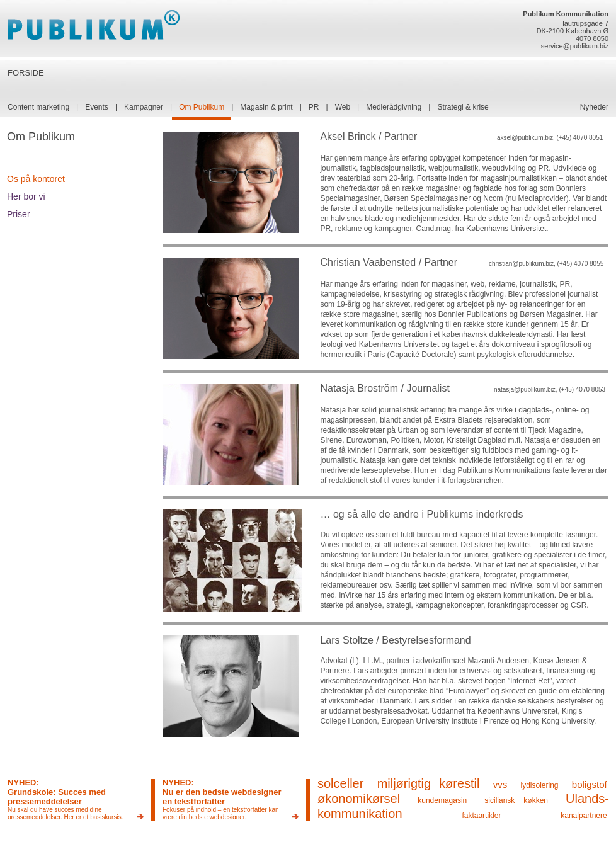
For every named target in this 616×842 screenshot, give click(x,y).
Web (343, 107)
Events (97, 107)
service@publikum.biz (575, 46)
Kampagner (144, 107)
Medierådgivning (394, 107)
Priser (19, 214)
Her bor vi (26, 196)
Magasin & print (266, 107)
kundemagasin (442, 800)
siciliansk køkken (516, 800)
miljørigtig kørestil (429, 783)
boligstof (590, 784)
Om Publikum (202, 107)
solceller (340, 783)
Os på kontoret (36, 179)
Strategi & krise (463, 107)
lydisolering (540, 785)
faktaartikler (481, 816)
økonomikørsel (359, 799)
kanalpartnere (584, 816)
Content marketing (38, 107)
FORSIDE (26, 73)
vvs (500, 784)
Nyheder (594, 107)
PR (314, 107)
